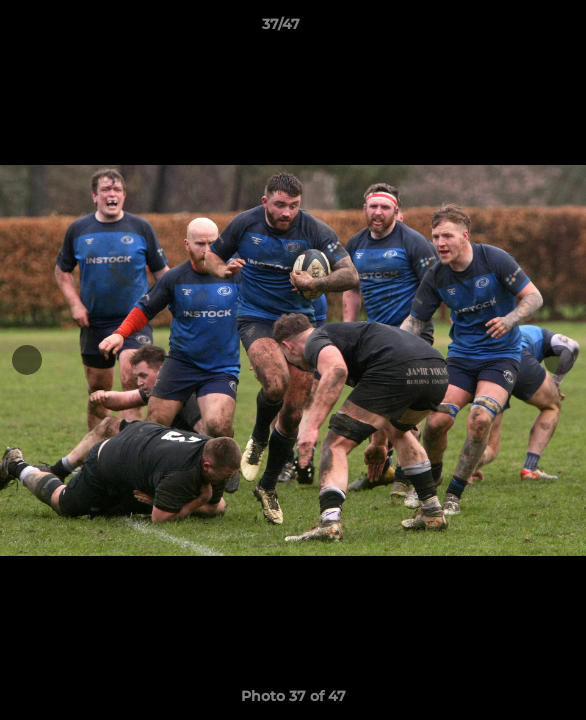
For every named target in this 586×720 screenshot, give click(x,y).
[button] (514, 29)
